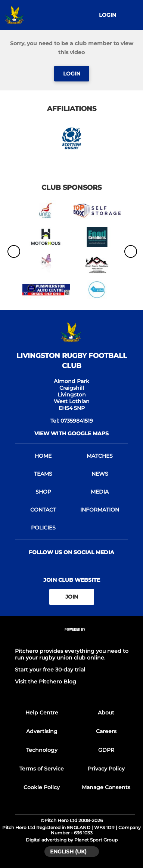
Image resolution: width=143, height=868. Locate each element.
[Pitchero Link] (75, 639)
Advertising (42, 731)
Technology (42, 750)
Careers (106, 731)
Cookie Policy (42, 787)
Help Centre (42, 713)
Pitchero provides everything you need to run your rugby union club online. (72, 654)
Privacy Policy (106, 769)
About (106, 713)
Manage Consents (106, 787)
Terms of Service (42, 769)
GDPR (106, 750)
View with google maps (71, 433)
